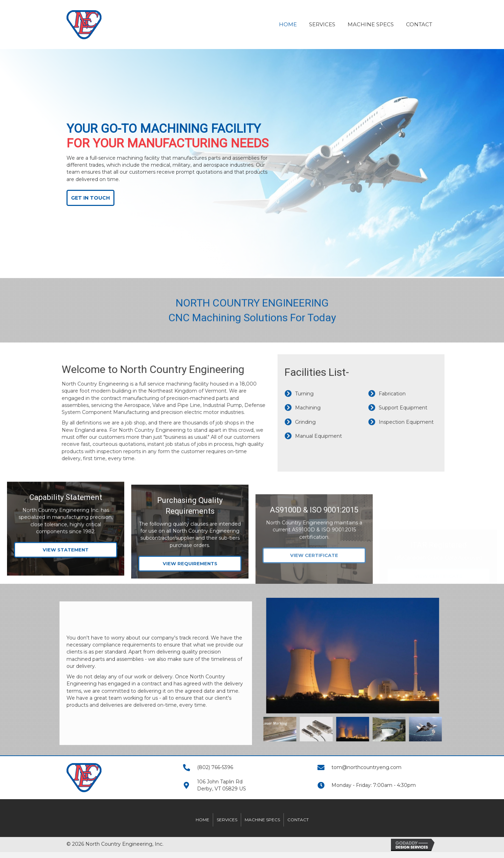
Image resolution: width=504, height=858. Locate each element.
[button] (88, 198)
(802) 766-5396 (215, 767)
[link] (288, 24)
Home (202, 820)
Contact (298, 820)
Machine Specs (262, 820)
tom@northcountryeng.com (366, 767)
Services (227, 820)
